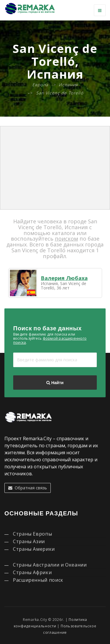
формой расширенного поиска (50, 340)
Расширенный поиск (38, 580)
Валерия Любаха (64, 278)
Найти (55, 383)
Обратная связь (28, 488)
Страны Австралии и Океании (50, 565)
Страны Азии (29, 541)
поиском (66, 239)
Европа (40, 85)
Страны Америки (34, 549)
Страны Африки (32, 572)
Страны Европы (32, 534)
